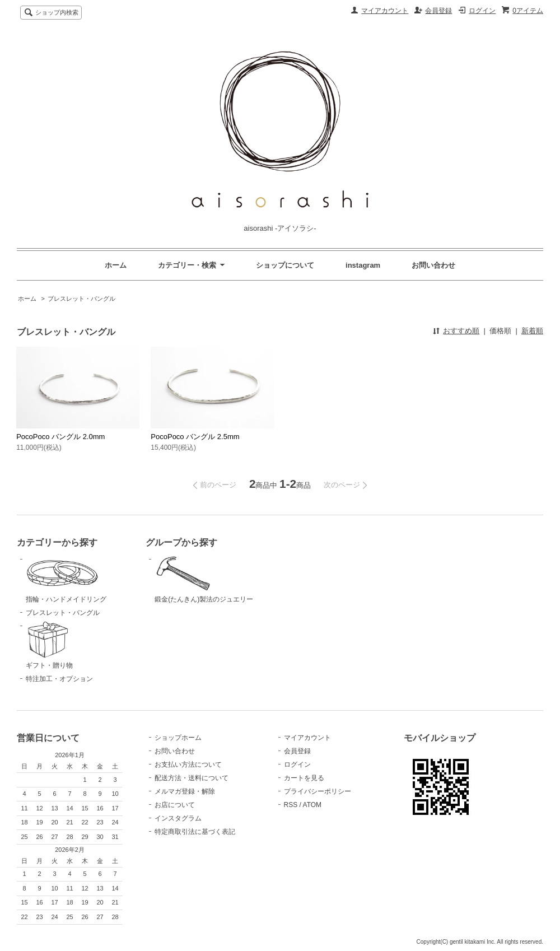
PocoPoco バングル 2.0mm (60, 437)
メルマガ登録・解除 (185, 791)
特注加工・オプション (59, 679)
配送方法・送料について (192, 778)
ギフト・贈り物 (82, 645)
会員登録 (438, 11)
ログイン (482, 11)
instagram (363, 265)
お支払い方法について (188, 764)
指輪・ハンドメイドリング (82, 579)
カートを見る (304, 778)
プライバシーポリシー (318, 791)
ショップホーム (178, 738)
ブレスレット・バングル (81, 299)
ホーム (116, 265)
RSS (291, 805)
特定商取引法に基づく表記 (195, 832)
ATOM (312, 805)
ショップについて (285, 265)
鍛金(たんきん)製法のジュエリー (211, 579)
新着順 (532, 331)
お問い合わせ (433, 265)
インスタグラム (178, 818)
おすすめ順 (461, 331)
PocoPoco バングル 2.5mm (195, 437)
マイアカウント (385, 11)
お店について (175, 805)
